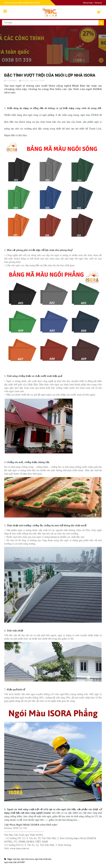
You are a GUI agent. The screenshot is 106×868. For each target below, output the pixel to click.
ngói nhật (8, 862)
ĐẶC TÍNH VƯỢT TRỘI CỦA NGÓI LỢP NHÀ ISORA (50, 75)
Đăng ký (98, 3)
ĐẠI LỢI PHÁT (19, 862)
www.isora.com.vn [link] (19, 848)
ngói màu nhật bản (43, 859)
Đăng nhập (88, 3)
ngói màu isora (27, 859)
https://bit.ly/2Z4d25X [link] (85, 838)
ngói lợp (16, 859)
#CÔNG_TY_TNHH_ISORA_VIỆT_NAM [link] (26, 842)
